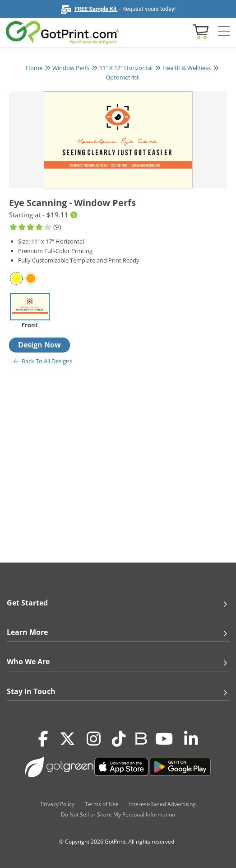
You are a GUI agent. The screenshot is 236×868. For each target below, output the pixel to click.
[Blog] (141, 738)
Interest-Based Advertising (162, 804)
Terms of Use (102, 804)
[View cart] (199, 31)
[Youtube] (164, 739)
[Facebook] (43, 739)
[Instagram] (94, 739)
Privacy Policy (58, 804)
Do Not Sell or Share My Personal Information (118, 814)
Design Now (39, 345)
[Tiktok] (119, 739)
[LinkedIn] (191, 739)
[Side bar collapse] (224, 31)
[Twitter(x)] (67, 739)
